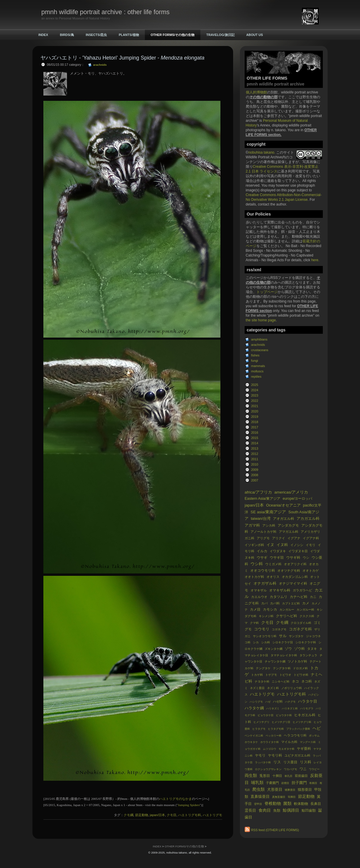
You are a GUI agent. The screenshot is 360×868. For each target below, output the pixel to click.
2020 (255, 411)
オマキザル (259, 590)
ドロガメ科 (300, 668)
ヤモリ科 (275, 755)
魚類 (277, 811)
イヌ (270, 545)
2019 (255, 417)
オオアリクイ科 (295, 564)
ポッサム (314, 736)
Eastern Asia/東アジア (262, 499)
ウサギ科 (293, 558)
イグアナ (294, 538)
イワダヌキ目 (298, 551)
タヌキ (312, 649)
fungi (255, 361)
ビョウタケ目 (266, 715)
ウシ (306, 558)
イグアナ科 (311, 538)
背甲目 (258, 804)
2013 (255, 448)
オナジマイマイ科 (293, 583)
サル (283, 636)
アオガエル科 (284, 519)
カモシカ (270, 609)
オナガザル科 (265, 583)
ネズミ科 (273, 688)
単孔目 (288, 776)
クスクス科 (307, 616)
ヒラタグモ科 (276, 729)
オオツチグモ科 (289, 571)
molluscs (257, 371)
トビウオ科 (301, 675)
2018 (255, 422)
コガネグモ (279, 629)
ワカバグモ (291, 769)
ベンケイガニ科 (254, 736)
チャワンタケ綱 (275, 661)
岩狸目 (285, 783)
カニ (313, 597)
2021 (255, 406)
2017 (255, 427)
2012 (255, 454)
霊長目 (250, 810)
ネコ (295, 681)
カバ (264, 603)
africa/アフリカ (258, 492)
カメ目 (255, 609)
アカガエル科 (308, 518)
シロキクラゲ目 (283, 642)
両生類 (251, 776)
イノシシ (297, 545)
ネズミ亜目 (257, 688)
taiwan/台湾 (261, 518)
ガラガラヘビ (302, 590)
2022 (255, 401)
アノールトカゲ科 (264, 532)
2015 (255, 438)
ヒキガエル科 (305, 715)
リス (277, 762)
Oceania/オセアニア (283, 505)
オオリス (273, 577)
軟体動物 (301, 804)
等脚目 (292, 797)
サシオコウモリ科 (265, 636)
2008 (255, 475)
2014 (255, 443)
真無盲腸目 (279, 797)
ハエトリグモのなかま (176, 799)
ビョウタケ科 (284, 715)
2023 (255, 395)
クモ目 (267, 623)
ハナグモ (290, 702)
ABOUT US (255, 35)
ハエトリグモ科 (292, 694)
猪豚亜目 (290, 790)
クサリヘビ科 (287, 616)
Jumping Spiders (189, 805)
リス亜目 (290, 762)
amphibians (259, 339)
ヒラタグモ (259, 729)
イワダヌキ (278, 551)
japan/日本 (254, 505)
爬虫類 (258, 789)
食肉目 (265, 810)
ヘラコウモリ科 (295, 735)
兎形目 (265, 776)
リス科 (306, 762)
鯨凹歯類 (309, 811)
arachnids (258, 345)
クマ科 (254, 623)
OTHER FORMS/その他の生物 (173, 35)
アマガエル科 (289, 532)
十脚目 (277, 776)
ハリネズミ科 (290, 708)
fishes (255, 355)
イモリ (311, 545)
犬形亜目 (275, 789)
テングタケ (263, 668)
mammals (258, 366)
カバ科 (275, 603)
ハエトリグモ (262, 694)
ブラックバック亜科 (298, 729)
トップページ (267, 292)
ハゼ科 (278, 701)
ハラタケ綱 (254, 708)
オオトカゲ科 (254, 577)
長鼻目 (316, 804)
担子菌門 (299, 783)
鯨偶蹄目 (291, 810)
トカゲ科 (257, 675)
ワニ (303, 769)
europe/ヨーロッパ (297, 499)
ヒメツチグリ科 (302, 722)
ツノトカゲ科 (297, 661)
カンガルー (287, 610)
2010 (255, 464)
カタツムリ (279, 597)
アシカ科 (269, 525)
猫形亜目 (305, 790)
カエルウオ (259, 597)
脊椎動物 (273, 804)
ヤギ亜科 (304, 749)
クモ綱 (282, 623)
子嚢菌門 (272, 783)
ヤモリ (260, 755)
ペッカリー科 (274, 736)
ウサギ (262, 558)
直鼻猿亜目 (260, 797)
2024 (255, 390)
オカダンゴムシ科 (295, 577)
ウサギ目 (277, 558)
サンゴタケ (296, 636)
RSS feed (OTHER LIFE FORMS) (275, 830)
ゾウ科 (300, 649)
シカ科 (266, 642)
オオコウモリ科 (263, 571)
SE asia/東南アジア (268, 512)
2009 (255, 470)
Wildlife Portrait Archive (264, 157)
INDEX (43, 35)
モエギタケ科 (287, 749)
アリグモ (263, 538)
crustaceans (260, 350)
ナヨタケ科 (262, 682)
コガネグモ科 (300, 629)
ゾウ (288, 649)
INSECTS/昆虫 (96, 35)
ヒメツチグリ (261, 722)
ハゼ (268, 702)
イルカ (262, 551)
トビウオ (285, 675)
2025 (255, 385)
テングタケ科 (282, 668)
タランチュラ (308, 655)
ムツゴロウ (270, 749)
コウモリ (262, 629)
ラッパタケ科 (263, 762)
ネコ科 (307, 681)
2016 (255, 433)
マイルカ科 (289, 742)
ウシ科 (257, 564)
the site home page (261, 320)
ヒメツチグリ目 (281, 722)
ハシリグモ (256, 702)
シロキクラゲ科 (306, 642)
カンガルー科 (305, 610)
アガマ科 (252, 525)
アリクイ (279, 538)
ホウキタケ (251, 742)
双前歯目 (301, 776)
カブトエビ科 (291, 603)
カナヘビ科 (299, 597)
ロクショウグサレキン (268, 769)
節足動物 (306, 797)
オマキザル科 (280, 590)
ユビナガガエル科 (297, 755)
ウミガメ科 (273, 564)
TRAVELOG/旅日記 (220, 35)
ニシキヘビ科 (281, 682)
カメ (306, 603)
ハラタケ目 (308, 701)
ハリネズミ (273, 708)
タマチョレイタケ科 (284, 655)
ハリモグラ (307, 708)
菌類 (287, 804)
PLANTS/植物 (129, 35)
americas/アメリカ (291, 492)
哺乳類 (257, 783)
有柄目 (313, 783)
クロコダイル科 (301, 623)
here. (315, 260)
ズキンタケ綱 (274, 649)
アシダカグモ (288, 525)
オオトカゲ (311, 571)
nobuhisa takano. (262, 152)
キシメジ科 (266, 616)
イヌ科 (282, 545)
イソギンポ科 (254, 545)
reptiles (256, 377)
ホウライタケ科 (270, 742)
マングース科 (308, 742)
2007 (255, 480)
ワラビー (314, 769)
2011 (255, 459)
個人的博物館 (256, 92)
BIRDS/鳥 (67, 35)
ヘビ (317, 728)
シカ (256, 642)
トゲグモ (271, 675)
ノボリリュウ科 (292, 688)
